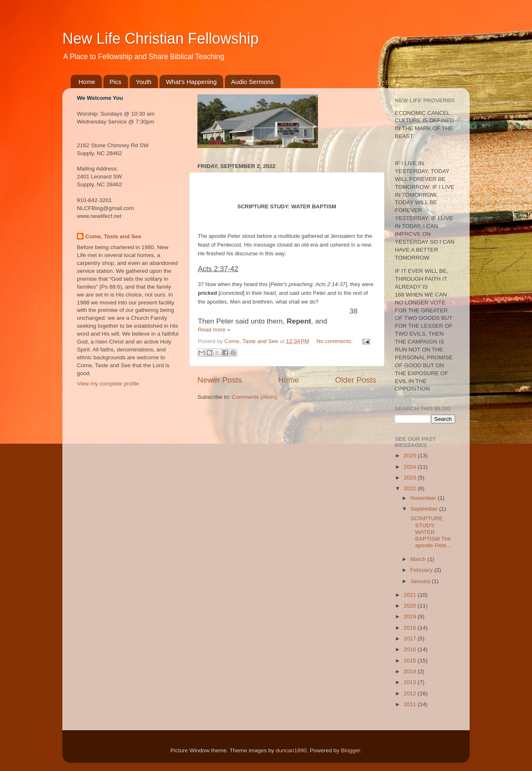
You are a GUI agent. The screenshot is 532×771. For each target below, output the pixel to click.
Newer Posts (220, 380)
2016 (411, 649)
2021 (411, 595)
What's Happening (191, 82)
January (421, 581)
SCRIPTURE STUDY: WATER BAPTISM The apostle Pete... (430, 532)
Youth (144, 82)
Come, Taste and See (113, 236)
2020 (411, 606)
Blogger (350, 750)
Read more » (214, 330)
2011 (411, 704)
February (422, 570)
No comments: (335, 341)
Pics (116, 82)
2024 (411, 467)
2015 (411, 661)
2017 (411, 639)
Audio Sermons (252, 82)
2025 (411, 456)
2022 (411, 488)
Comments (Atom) (255, 397)
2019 (411, 617)
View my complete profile (108, 384)
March (419, 559)
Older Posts (356, 380)
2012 (411, 693)
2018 (411, 628)
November (424, 498)
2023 (411, 478)
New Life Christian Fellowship (160, 38)
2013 (411, 682)
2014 (411, 671)
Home (87, 82)
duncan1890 (291, 750)
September (425, 509)
